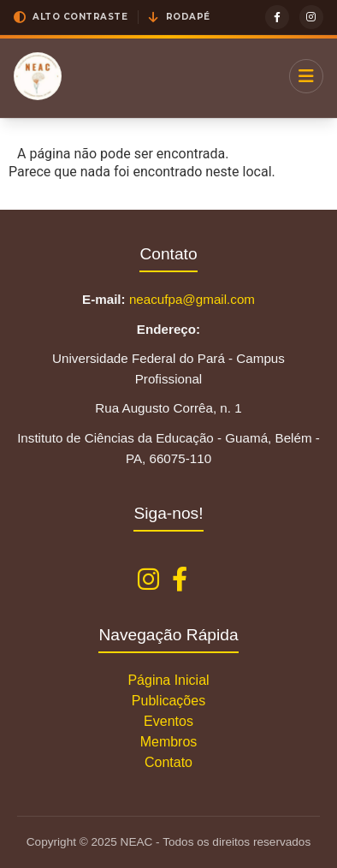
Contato (168, 762)
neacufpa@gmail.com (192, 299)
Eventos (168, 721)
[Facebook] (277, 17)
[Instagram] (311, 17)
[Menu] (306, 76)
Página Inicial (168, 680)
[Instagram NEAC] (148, 580)
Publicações (168, 701)
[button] (71, 17)
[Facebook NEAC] (180, 580)
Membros (169, 742)
